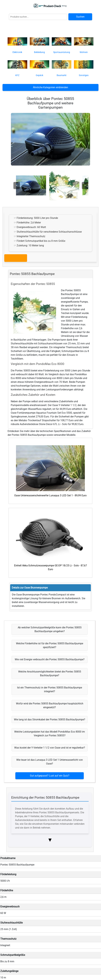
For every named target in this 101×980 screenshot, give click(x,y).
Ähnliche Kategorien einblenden (50, 87)
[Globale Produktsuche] (38, 17)
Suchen (80, 17)
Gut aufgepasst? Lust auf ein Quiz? (50, 776)
